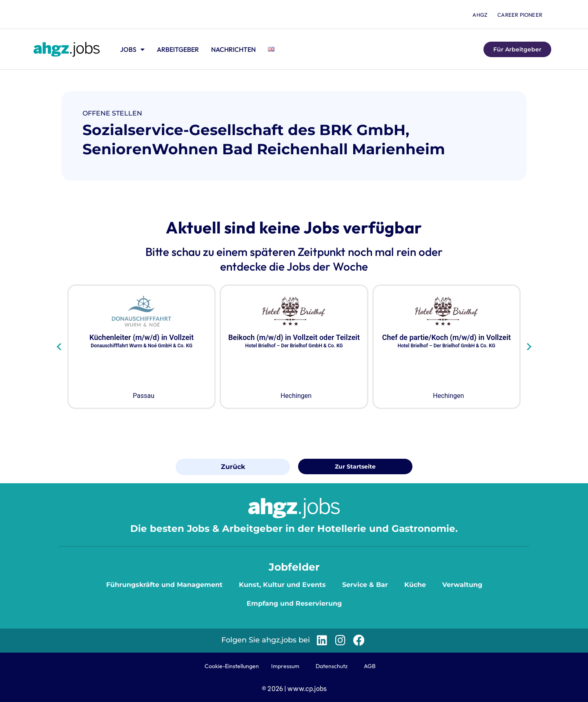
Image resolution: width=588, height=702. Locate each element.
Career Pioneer (520, 15)
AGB (370, 666)
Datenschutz (332, 666)
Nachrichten (233, 49)
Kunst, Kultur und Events (282, 585)
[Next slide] (529, 347)
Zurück (233, 467)
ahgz (480, 15)
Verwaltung (462, 585)
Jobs (132, 49)
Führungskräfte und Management (164, 585)
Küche (415, 585)
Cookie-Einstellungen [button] (232, 666)
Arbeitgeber (178, 49)
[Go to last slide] (59, 347)
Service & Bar (365, 585)
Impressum (285, 666)
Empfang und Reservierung (294, 603)
